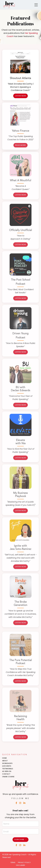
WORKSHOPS (7, 763)
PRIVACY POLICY (24, 862)
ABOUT (5, 761)
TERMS (13, 862)
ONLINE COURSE (8, 777)
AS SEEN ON (7, 771)
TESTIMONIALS (8, 769)
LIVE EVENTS (7, 766)
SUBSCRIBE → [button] (20, 839)
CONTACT (6, 774)
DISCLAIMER (20, 865)
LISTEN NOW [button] (20, 96)
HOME (4, 758)
